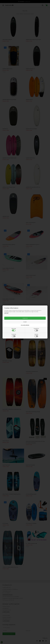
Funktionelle (14, 336)
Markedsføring (36, 330)
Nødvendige (14, 330)
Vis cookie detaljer (25, 325)
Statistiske (36, 336)
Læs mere (6, 313)
